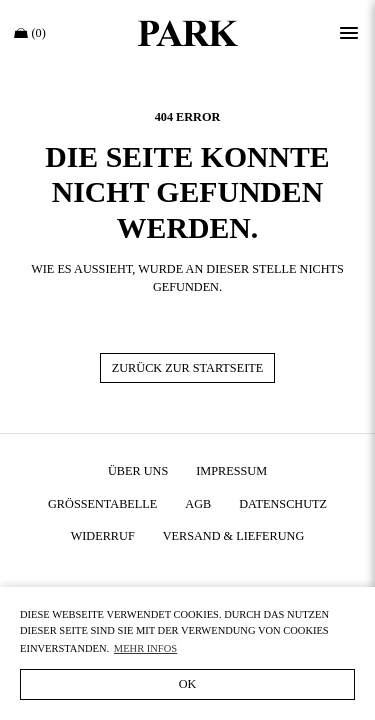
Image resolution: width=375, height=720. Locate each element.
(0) (30, 33)
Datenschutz (283, 504)
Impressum (231, 471)
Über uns (138, 471)
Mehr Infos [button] (145, 648)
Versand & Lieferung (234, 536)
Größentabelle (102, 504)
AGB (198, 504)
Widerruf (103, 536)
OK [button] (188, 684)
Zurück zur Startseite (187, 368)
